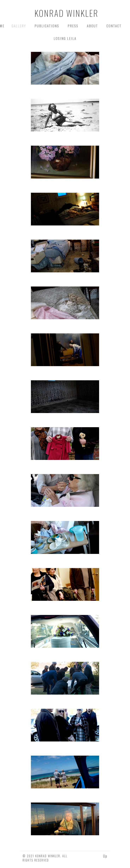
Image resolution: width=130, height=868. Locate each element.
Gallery (20, 26)
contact (114, 26)
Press (73, 26)
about (92, 26)
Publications (47, 26)
